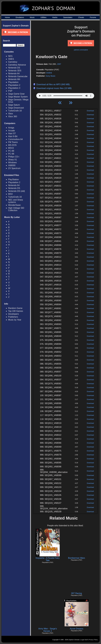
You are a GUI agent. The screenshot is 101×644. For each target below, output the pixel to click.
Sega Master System (18, 97)
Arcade (12, 131)
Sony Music (50, 76)
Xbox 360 (13, 116)
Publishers (13, 317)
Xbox (11, 114)
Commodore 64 (15, 139)
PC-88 (11, 151)
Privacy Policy (93, 640)
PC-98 (11, 154)
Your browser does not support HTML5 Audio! (65, 95)
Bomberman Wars (77, 558)
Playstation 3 (14, 88)
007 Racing (77, 593)
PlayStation (13, 179)
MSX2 (11, 148)
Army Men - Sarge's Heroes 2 (48, 630)
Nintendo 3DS (15, 71)
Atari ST (12, 133)
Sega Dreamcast (16, 108)
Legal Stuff (84, 640)
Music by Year (15, 320)
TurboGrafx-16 (15, 111)
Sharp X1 (13, 160)
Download (90, 111)
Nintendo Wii (14, 79)
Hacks (55, 17)
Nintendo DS (14, 68)
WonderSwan (14, 205)
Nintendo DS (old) (17, 191)
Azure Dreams (77, 629)
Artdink (49, 73)
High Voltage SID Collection (16, 209)
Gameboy (13, 62)
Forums (93, 17)
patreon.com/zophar (81, 50)
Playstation (13, 82)
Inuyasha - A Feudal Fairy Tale (48, 559)
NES (10, 56)
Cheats (81, 17)
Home (7, 17)
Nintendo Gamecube (18, 76)
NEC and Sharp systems (16, 201)
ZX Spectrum (14, 168)
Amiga (11, 128)
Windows (12, 162)
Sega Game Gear (16, 94)
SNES (11, 59)
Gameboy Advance (17, 65)
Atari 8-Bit (13, 136)
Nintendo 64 (14, 73)
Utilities (43, 17)
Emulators (20, 17)
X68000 (12, 165)
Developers (13, 314)
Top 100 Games (16, 311)
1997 (59, 64)
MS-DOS (12, 145)
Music (32, 17)
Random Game (15, 308)
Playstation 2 (14, 85)
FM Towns (13, 142)
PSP (10, 91)
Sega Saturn (14, 105)
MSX (10, 194)
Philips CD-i (14, 157)
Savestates (68, 17)
